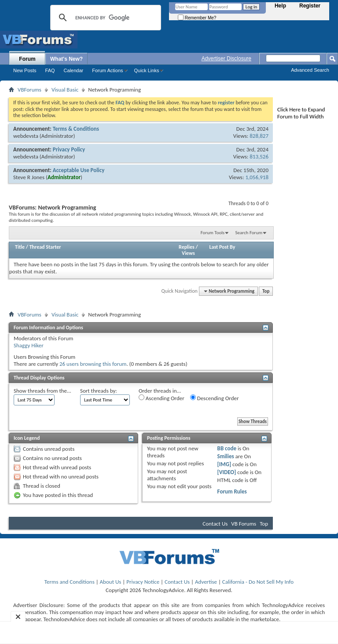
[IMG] (224, 464)
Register (310, 6)
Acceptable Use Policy (79, 170)
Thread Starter (45, 247)
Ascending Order (162, 398)
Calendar (74, 70)
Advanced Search (310, 70)
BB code (227, 448)
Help (280, 6)
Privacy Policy (69, 149)
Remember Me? (197, 18)
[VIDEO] (227, 472)
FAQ (50, 70)
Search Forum (249, 233)
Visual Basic (65, 90)
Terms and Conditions (70, 582)
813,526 (259, 156)
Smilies (226, 456)
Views (188, 253)
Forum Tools (213, 233)
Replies (187, 247)
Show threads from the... (42, 391)
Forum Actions (107, 70)
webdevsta (26, 136)
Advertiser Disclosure (226, 59)
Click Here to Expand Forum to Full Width (301, 113)
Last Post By (222, 247)
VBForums (29, 90)
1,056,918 (257, 177)
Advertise (206, 582)
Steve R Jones (29, 177)
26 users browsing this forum (93, 364)
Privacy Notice (143, 582)
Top (266, 291)
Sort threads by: (99, 391)
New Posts (25, 70)
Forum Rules (232, 491)
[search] (104, 18)
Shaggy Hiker (29, 345)
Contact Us (215, 524)
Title (20, 247)
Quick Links (147, 70)
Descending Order (215, 398)
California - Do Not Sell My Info (258, 582)
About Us (111, 582)
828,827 (259, 136)
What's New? (66, 59)
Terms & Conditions (76, 129)
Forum (27, 59)
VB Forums (244, 524)
